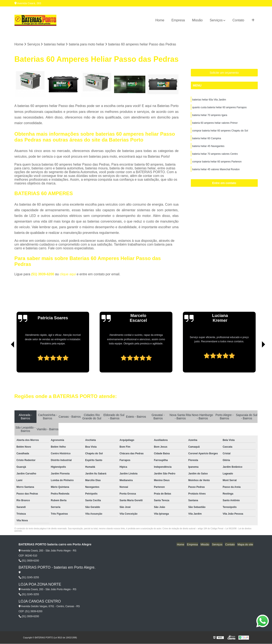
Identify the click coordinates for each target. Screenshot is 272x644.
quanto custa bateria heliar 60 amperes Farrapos (219, 108)
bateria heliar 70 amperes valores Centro (215, 156)
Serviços (216, 20)
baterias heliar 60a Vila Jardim (209, 100)
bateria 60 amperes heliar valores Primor (215, 124)
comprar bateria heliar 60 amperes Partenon (217, 164)
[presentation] (7, 361)
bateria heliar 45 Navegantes (208, 148)
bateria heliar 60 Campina (207, 140)
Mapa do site (246, 545)
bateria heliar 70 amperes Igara (210, 116)
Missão (197, 20)
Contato (238, 20)
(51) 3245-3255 (29, 578)
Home (160, 20)
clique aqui (68, 274)
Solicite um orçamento (224, 73)
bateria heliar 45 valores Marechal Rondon (216, 171)
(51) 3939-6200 (43, 274)
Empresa (178, 20)
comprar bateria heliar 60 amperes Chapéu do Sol (220, 132)
